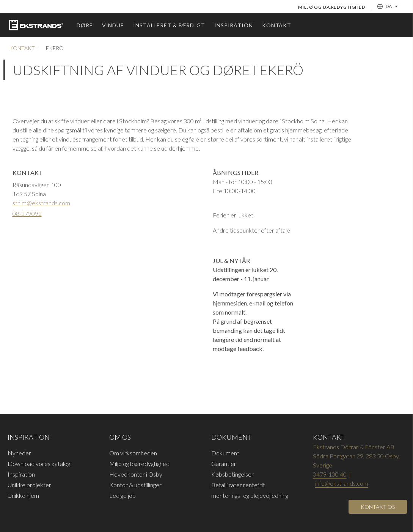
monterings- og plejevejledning (250, 495)
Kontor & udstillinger (135, 485)
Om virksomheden (133, 453)
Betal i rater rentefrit (238, 485)
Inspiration (234, 25)
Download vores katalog (39, 464)
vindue (113, 25)
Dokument (225, 453)
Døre (85, 25)
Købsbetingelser (232, 474)
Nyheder (19, 453)
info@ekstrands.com (342, 483)
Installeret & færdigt (169, 25)
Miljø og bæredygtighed (331, 7)
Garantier (224, 464)
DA (388, 6)
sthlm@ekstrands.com (41, 203)
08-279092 (27, 213)
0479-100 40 (330, 474)
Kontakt (277, 25)
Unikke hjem (23, 495)
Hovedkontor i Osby (136, 474)
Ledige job (122, 495)
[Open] (378, 507)
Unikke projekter (29, 485)
